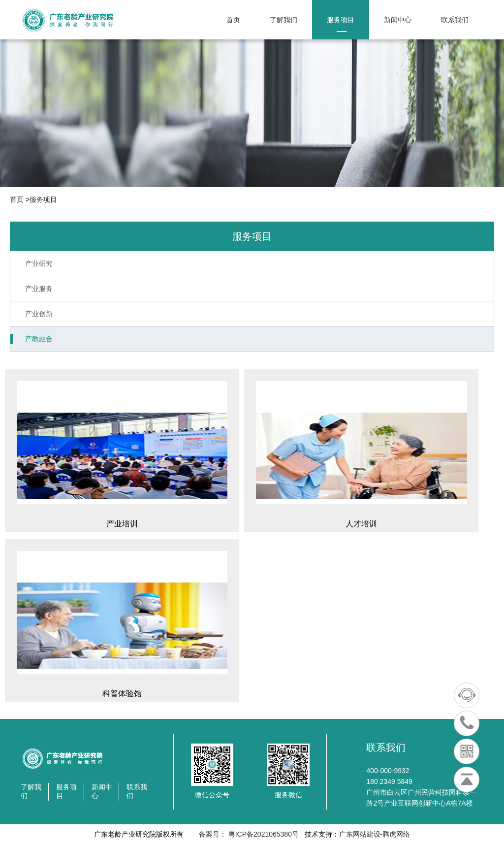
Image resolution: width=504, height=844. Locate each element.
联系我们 (455, 24)
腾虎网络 (396, 834)
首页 (233, 24)
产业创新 (39, 314)
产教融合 (39, 339)
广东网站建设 (360, 834)
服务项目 (341, 24)
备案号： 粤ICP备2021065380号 (248, 834)
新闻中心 (398, 24)
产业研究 (39, 263)
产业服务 (39, 289)
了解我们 (283, 24)
